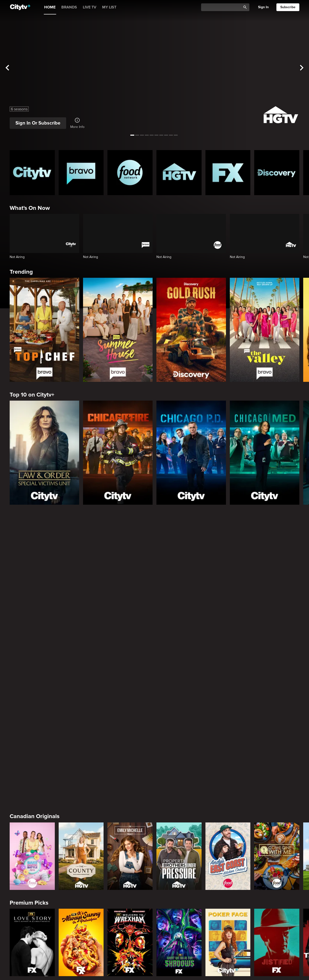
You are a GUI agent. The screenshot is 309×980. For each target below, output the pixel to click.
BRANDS (69, 7)
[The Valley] (265, 330)
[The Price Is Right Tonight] (228, 740)
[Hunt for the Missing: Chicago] (228, 912)
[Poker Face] (228, 653)
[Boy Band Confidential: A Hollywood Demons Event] (32, 912)
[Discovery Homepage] (277, 173)
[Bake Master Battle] (32, 567)
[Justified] (277, 653)
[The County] (81, 567)
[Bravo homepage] (81, 173)
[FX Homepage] (228, 173)
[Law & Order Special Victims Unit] (44, 453)
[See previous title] (7, 68)
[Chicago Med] (265, 453)
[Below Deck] (130, 826)
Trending (21, 272)
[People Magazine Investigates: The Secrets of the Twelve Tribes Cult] (179, 912)
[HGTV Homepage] (179, 173)
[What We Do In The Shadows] (179, 653)
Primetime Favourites (37, 700)
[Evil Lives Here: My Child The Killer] (81, 912)
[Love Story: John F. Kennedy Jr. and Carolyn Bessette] (32, 653)
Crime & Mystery (31, 873)
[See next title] (302, 68)
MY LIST (109, 7)
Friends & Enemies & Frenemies (51, 786)
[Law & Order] (81, 740)
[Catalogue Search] (223, 7)
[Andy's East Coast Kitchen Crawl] (228, 567)
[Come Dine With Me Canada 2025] (277, 567)
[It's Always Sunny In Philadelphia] (81, 653)
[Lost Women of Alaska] (277, 912)
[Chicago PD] (191, 453)
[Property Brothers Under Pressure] (179, 567)
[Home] (20, 7)
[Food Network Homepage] (130, 173)
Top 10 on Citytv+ (32, 395)
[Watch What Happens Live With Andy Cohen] (277, 826)
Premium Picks (29, 614)
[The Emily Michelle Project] (130, 567)
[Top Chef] (44, 330)
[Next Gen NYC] (179, 826)
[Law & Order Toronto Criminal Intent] (179, 740)
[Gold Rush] (191, 330)
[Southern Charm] (228, 826)
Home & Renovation (36, 959)
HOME (50, 7)
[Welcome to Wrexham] (130, 653)
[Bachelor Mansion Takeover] (277, 740)
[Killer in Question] (130, 912)
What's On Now (30, 208)
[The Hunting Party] (32, 740)
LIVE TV (90, 7)
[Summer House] (118, 330)
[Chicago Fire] (118, 453)
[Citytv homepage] (32, 173)
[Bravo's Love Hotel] (81, 826)
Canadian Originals (35, 527)
